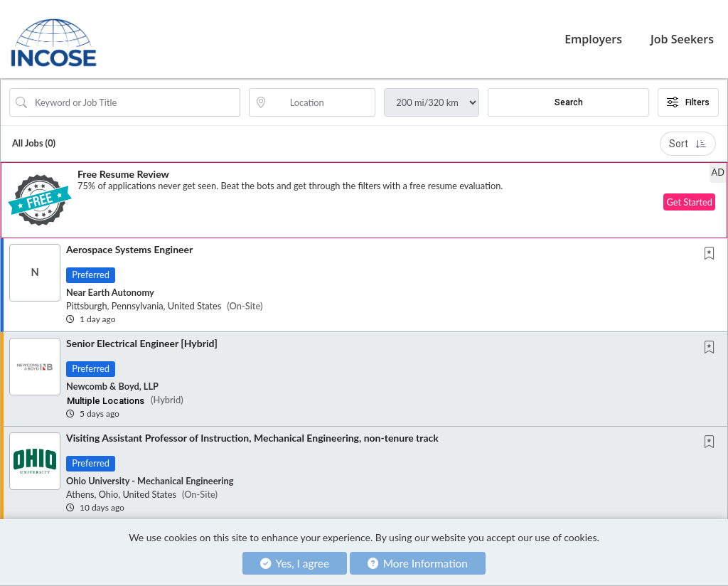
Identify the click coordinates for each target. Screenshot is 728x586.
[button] (364, 200)
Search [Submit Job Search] (569, 102)
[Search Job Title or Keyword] (135, 102)
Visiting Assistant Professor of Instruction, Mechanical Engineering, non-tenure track (252, 438)
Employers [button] (593, 39)
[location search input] (322, 102)
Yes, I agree (295, 563)
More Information (418, 563)
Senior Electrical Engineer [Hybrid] (142, 343)
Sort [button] (688, 144)
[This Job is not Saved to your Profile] (712, 254)
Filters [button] (688, 102)
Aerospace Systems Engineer (129, 249)
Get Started (689, 202)
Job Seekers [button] (682, 39)
